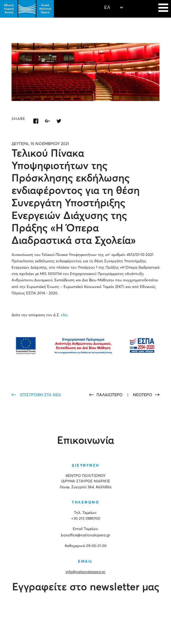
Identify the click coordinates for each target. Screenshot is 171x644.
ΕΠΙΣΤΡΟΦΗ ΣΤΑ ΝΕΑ (41, 395)
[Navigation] (163, 9)
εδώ (64, 315)
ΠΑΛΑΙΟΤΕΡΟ (110, 395)
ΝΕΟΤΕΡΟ (143, 395)
